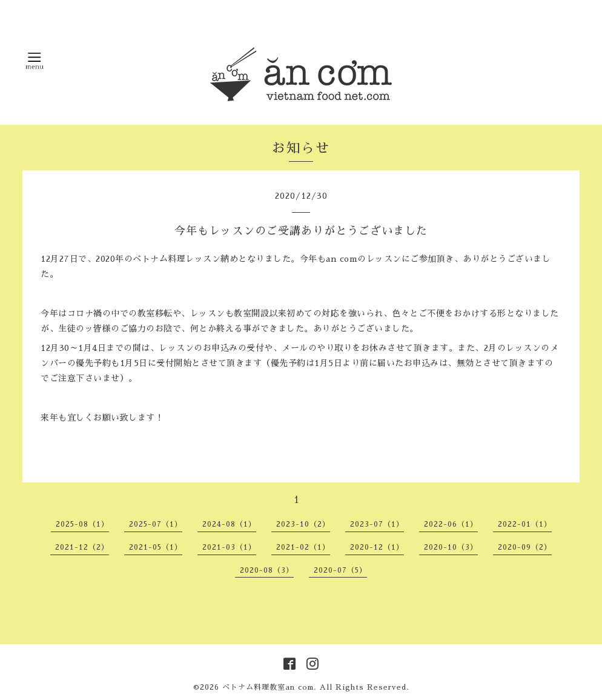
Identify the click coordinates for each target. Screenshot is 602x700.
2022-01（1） (525, 524)
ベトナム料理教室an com (268, 687)
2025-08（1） (82, 524)
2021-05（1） (156, 547)
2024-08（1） (229, 524)
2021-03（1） (229, 547)
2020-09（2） (525, 547)
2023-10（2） (303, 524)
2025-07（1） (156, 524)
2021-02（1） (303, 547)
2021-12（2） (82, 547)
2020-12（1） (377, 547)
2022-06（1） (451, 524)
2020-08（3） (267, 570)
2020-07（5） (340, 570)
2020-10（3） (451, 547)
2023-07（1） (377, 524)
